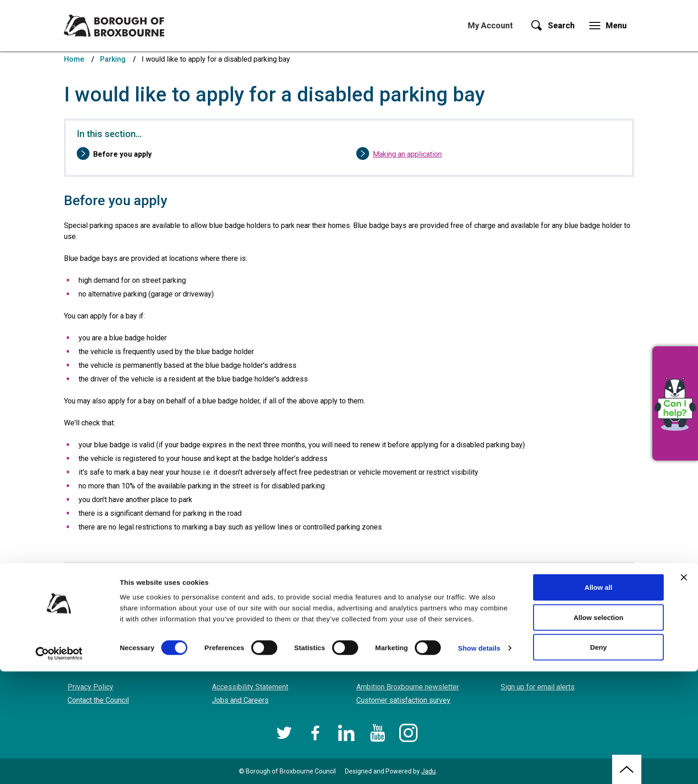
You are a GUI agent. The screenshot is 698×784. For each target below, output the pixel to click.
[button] (675, 403)
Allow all (599, 700)
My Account (490, 25)
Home (74, 59)
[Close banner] (684, 690)
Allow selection (598, 730)
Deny (599, 760)
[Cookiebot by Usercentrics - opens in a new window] (59, 766)
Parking (113, 59)
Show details (479, 760)
